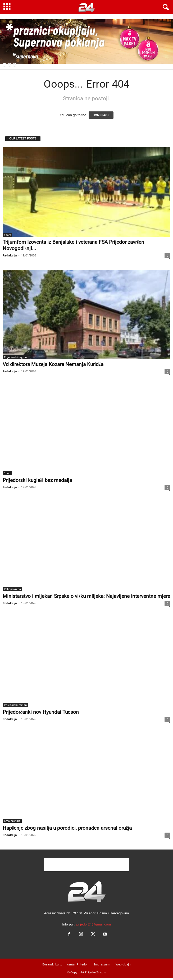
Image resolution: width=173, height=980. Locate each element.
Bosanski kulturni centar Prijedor (65, 964)
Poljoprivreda (12, 589)
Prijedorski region (15, 357)
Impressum (102, 964)
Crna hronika (12, 821)
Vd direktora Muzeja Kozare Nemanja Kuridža (53, 364)
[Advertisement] (86, 865)
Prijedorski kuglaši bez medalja (37, 480)
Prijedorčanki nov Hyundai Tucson (41, 712)
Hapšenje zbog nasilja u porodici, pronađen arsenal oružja (67, 828)
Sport (7, 235)
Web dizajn (123, 964)
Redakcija (10, 255)
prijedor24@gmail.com (94, 924)
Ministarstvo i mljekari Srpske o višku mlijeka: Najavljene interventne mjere (86, 596)
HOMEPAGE (101, 115)
